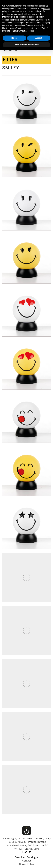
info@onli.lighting (37, 842)
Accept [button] (39, 38)
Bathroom (11, 51)
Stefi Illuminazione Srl (37, 846)
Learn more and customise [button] (26, 45)
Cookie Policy (27, 864)
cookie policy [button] (38, 17)
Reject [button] (14, 38)
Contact (27, 861)
